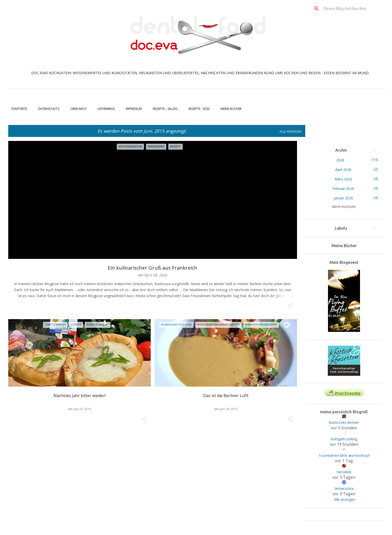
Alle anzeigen (290, 132)
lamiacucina (344, 488)
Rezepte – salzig (164, 109)
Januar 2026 (343, 198)
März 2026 (343, 179)
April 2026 (343, 170)
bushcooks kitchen (344, 422)
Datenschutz (47, 109)
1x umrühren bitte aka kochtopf (344, 455)
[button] (290, 306)
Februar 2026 (343, 189)
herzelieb (344, 472)
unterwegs (104, 109)
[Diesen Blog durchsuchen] (348, 8)
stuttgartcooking (344, 439)
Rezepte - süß (197, 109)
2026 (340, 160)
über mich (77, 109)
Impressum (132, 109)
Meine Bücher (229, 109)
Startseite (18, 109)
